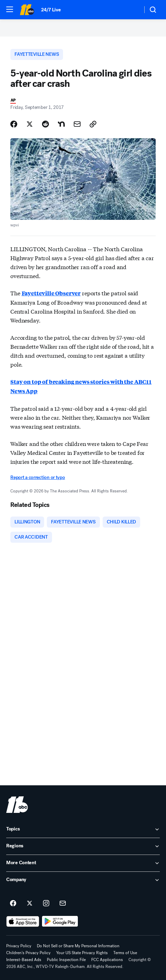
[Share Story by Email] (77, 124)
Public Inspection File (66, 960)
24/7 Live (51, 10)
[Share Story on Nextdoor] (61, 124)
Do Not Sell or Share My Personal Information (78, 946)
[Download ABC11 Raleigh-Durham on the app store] (23, 921)
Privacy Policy (19, 946)
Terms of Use (125, 953)
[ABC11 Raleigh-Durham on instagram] (46, 904)
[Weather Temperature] (132, 10)
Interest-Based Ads (24, 960)
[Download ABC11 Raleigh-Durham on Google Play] (60, 921)
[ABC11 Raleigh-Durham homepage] (27, 10)
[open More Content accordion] (83, 863)
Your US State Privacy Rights (82, 953)
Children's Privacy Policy (28, 953)
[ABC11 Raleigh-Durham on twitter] (30, 904)
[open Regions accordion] (83, 846)
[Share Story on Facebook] (14, 124)
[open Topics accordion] (83, 829)
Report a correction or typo (38, 477)
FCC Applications (107, 960)
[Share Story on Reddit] (45, 124)
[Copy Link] (93, 124)
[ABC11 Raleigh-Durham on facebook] (13, 904)
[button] (10, 9)
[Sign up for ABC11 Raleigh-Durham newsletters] (63, 904)
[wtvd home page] (17, 805)
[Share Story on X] (30, 124)
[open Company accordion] (83, 880)
